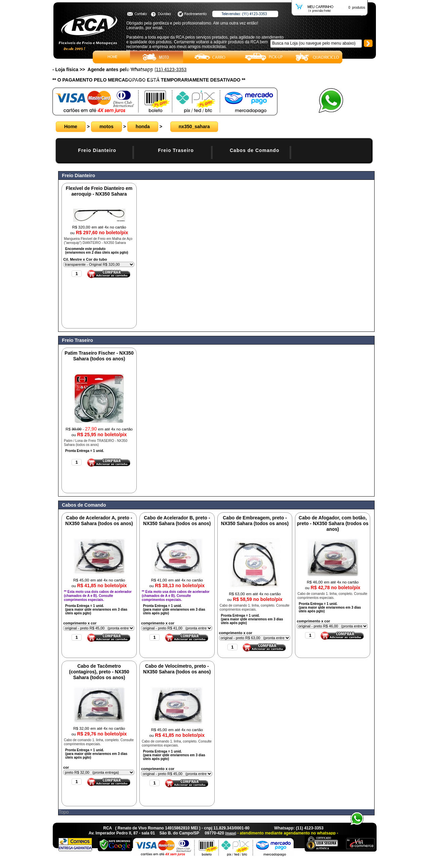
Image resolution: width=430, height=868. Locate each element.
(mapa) (231, 833)
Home (71, 126)
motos (106, 126)
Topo (63, 812)
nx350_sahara (194, 126)
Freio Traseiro (176, 150)
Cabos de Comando (254, 150)
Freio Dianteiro (97, 150)
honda (143, 126)
